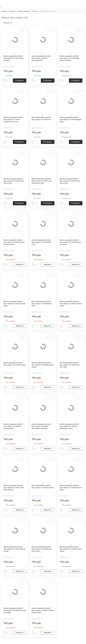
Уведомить (20, 264)
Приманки (12, 11)
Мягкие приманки (24, 11)
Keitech (35, 11)
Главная (4, 11)
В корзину (20, 80)
